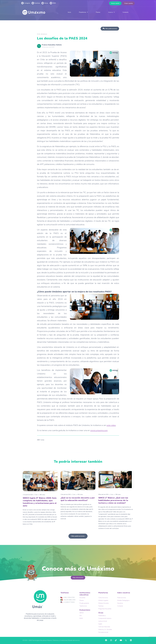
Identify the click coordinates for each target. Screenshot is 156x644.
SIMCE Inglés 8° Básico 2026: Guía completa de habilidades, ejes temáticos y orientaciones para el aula (40, 502)
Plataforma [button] (83, 12)
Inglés (100, 624)
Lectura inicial (103, 621)
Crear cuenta (128, 3)
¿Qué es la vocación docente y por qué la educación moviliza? (78, 499)
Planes (98, 12)
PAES (53, 3)
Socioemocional (103, 632)
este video (111, 425)
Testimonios (83, 606)
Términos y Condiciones (60, 640)
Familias (36, 3)
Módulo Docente (103, 603)
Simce (45, 3)
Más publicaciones (110, 29)
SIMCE (82, 613)
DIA (81, 616)
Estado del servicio (74, 640)
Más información (78, 578)
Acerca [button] (110, 12)
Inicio (69, 12)
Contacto (125, 12)
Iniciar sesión (115, 3)
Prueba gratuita (84, 603)
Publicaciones (122, 598)
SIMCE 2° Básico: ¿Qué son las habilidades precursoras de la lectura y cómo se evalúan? (113, 500)
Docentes (82, 598)
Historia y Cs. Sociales (105, 629)
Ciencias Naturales (104, 627)
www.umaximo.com (99, 430)
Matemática (102, 616)
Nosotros (120, 603)
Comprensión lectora (105, 618)
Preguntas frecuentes (105, 609)
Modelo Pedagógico (123, 600)
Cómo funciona (103, 598)
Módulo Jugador (103, 600)
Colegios (26, 3)
